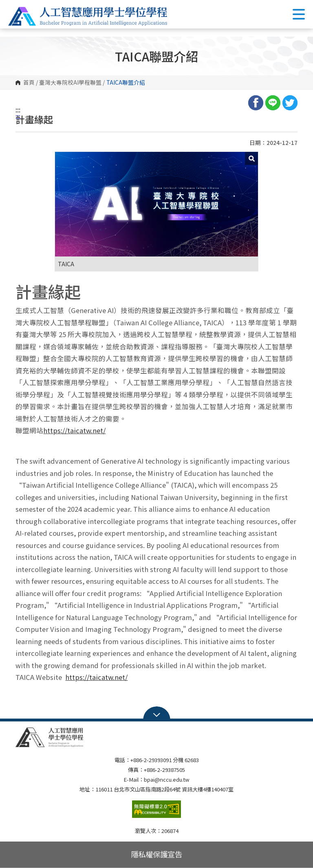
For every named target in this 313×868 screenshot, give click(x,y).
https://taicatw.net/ (74, 430)
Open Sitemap (157, 714)
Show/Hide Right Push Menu (299, 14)
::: (18, 110)
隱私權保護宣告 (156, 854)
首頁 (29, 83)
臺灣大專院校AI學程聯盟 (70, 83)
